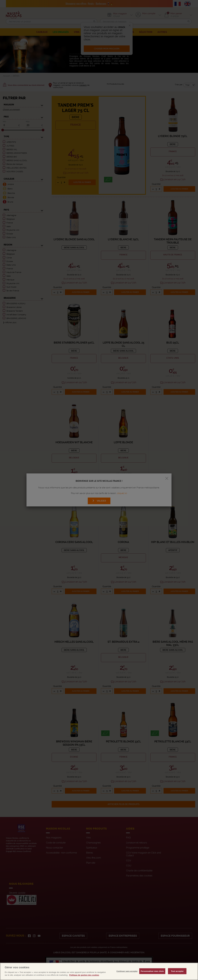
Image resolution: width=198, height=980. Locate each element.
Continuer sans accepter (127, 977)
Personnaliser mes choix (152, 977)
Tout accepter (177, 977)
